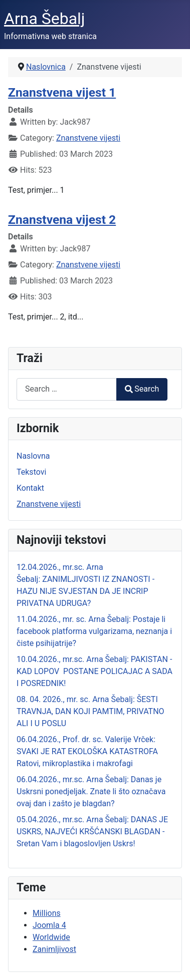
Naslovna (33, 456)
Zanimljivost (54, 949)
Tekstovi (31, 472)
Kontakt (30, 488)
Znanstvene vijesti (88, 138)
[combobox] (67, 389)
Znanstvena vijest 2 (62, 220)
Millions (47, 913)
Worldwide (51, 937)
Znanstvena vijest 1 (62, 92)
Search (142, 389)
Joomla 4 (49, 925)
